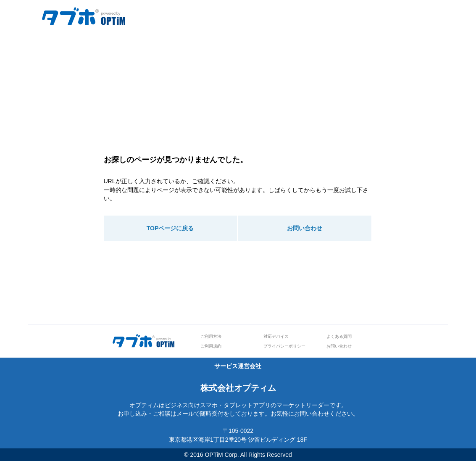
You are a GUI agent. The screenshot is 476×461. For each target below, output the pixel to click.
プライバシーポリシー (284, 346)
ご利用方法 (211, 336)
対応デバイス (276, 336)
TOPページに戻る (170, 228)
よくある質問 (339, 336)
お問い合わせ (305, 228)
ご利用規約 (211, 346)
